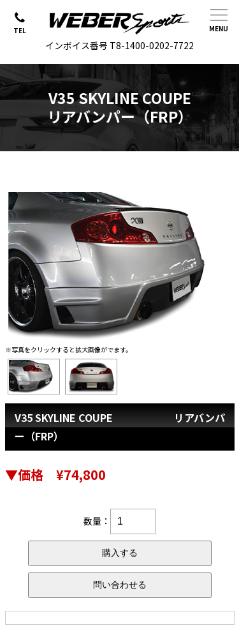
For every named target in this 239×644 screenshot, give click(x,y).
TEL (20, 30)
